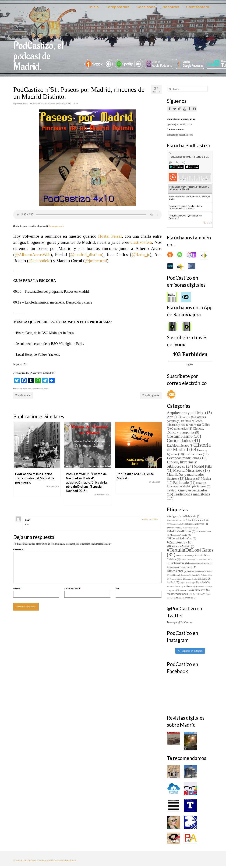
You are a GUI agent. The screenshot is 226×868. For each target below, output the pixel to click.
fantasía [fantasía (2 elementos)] (196, 575)
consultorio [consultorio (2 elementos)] (195, 563)
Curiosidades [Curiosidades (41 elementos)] (183, 440)
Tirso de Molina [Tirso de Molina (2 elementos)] (177, 598)
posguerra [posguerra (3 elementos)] (173, 590)
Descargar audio (56, 226)
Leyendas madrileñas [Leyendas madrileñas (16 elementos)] (187, 458)
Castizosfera (141, 242)
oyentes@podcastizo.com (179, 124)
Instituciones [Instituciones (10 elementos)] (197, 454)
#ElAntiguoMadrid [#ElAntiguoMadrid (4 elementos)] (197, 520)
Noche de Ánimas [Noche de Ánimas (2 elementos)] (175, 586)
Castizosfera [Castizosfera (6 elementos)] (179, 563)
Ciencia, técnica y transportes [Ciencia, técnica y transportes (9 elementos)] (186, 430)
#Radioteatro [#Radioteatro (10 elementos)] (180, 542)
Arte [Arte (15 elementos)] (174, 417)
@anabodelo (40, 261)
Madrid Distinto (37, 389)
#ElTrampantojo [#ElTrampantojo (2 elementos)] (174, 524)
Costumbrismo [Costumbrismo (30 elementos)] (184, 436)
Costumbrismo (49, 104)
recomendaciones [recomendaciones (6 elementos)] (180, 594)
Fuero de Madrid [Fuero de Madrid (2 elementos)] (177, 579)
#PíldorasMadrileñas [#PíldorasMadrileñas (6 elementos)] (182, 538)
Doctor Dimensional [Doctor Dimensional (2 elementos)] (183, 567)
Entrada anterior (23, 395)
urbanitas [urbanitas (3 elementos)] (190, 598)
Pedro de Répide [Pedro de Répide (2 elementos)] (205, 586)
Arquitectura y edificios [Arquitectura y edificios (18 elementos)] (189, 413)
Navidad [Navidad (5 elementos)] (203, 582)
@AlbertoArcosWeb (33, 255)
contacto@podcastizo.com (180, 135)
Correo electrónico (73, 588)
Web (117, 588)
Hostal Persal (110, 236)
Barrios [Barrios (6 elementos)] (188, 417)
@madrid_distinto (86, 255)
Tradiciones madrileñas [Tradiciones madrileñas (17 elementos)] (188, 496)
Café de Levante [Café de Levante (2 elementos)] (188, 559)
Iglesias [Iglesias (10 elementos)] (175, 454)
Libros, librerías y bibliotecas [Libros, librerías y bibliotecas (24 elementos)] (182, 464)
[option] (37, 461)
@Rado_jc (141, 255)
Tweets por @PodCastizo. (180, 622)
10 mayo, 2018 (147, 519)
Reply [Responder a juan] (156, 519)
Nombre (17, 588)
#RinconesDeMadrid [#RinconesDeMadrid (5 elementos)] (181, 546)
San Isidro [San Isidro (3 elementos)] (199, 594)
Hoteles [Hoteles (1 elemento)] (203, 451)
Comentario (19, 549)
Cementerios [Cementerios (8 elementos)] (182, 428)
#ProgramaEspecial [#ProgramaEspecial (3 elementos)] (180, 535)
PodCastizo (23, 104)
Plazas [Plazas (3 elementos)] (201, 483)
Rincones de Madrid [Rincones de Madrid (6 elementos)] (181, 486)
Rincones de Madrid (64, 104)
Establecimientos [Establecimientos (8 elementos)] (180, 445)
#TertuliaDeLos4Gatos (23, 389)
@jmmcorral (96, 261)
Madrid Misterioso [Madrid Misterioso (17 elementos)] (191, 470)
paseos (46, 389)
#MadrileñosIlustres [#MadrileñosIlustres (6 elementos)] (181, 531)
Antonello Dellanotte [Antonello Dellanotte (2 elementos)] (185, 556)
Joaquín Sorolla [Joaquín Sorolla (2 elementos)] (193, 579)
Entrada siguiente (151, 395)
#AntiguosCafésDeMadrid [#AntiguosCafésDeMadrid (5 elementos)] (184, 516)
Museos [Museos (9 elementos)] (193, 479)
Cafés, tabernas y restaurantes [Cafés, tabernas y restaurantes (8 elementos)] (185, 423)
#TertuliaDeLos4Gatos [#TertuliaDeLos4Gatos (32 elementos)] (190, 552)
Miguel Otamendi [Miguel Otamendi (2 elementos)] (188, 583)
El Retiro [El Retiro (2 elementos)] (193, 571)
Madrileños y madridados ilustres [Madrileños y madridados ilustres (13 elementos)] (186, 476)
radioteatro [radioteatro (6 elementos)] (201, 590)
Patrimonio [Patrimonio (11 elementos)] (184, 483)
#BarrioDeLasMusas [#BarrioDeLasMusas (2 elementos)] (176, 520)
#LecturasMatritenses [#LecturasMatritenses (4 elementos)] (195, 524)
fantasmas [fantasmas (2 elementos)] (186, 575)
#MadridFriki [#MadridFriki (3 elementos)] (174, 528)
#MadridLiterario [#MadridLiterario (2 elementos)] (190, 528)
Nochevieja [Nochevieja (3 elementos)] (190, 586)
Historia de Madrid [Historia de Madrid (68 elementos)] (189, 447)
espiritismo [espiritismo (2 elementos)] (175, 575)
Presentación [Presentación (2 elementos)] (186, 590)
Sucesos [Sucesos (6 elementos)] (203, 486)
